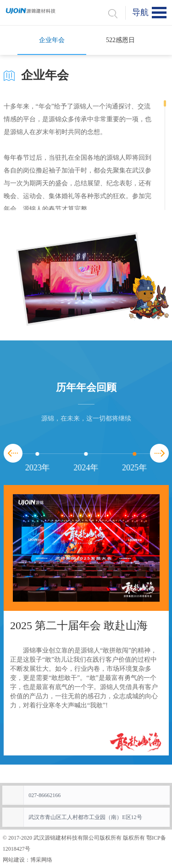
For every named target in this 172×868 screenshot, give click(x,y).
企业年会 (52, 40)
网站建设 (14, 860)
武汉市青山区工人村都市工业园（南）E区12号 (85, 817)
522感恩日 (120, 40)
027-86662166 (44, 795)
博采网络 (41, 860)
